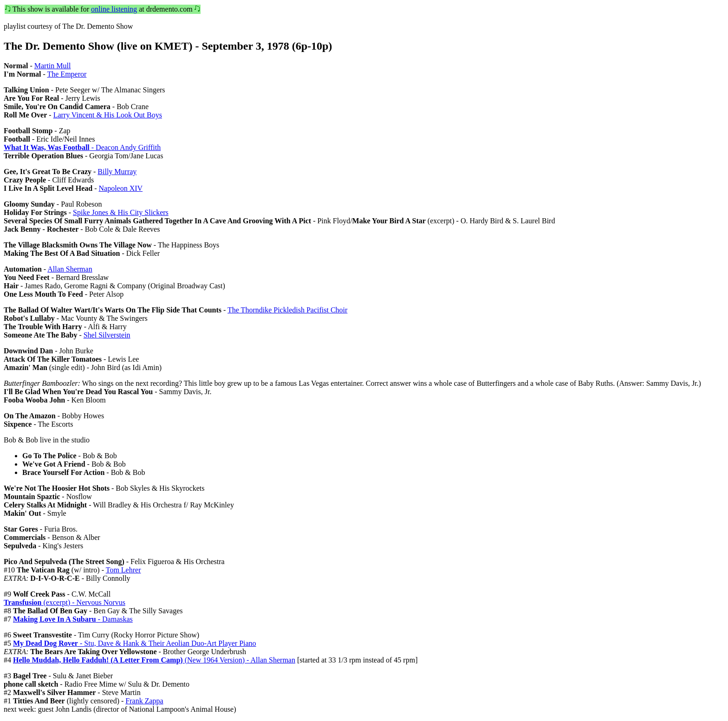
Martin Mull (53, 66)
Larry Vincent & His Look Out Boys (108, 115)
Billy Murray (117, 172)
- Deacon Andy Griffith (82, 147)
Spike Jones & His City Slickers (121, 212)
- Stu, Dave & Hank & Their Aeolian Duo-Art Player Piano (135, 643)
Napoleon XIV (120, 188)
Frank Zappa (144, 701)
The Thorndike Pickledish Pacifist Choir (287, 310)
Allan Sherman (70, 269)
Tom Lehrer (123, 570)
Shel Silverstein (107, 335)
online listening (114, 9)
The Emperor (67, 74)
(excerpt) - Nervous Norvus (65, 602)
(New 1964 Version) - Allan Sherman (154, 660)
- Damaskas (73, 619)
